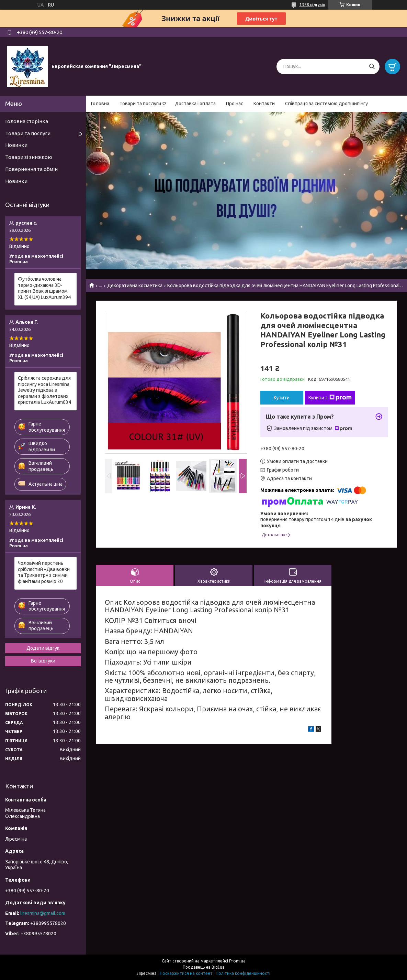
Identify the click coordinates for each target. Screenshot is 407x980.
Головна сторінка (27, 121)
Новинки (16, 145)
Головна (100, 104)
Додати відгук (43, 648)
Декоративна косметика (135, 286)
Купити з (330, 398)
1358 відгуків (312, 5)
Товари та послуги (140, 104)
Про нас (235, 104)
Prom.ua (237, 961)
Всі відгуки (43, 661)
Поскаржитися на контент (186, 973)
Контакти (264, 104)
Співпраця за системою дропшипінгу (326, 104)
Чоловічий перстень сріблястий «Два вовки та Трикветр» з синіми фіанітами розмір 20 (44, 572)
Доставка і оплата (195, 104)
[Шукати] (372, 67)
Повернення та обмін (31, 169)
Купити (282, 398)
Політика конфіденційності (243, 973)
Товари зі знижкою (29, 157)
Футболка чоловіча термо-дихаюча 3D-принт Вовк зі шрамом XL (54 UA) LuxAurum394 (44, 288)
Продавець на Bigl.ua (204, 967)
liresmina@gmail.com (43, 913)
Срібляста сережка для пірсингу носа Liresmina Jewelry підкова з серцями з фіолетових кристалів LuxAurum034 (44, 390)
